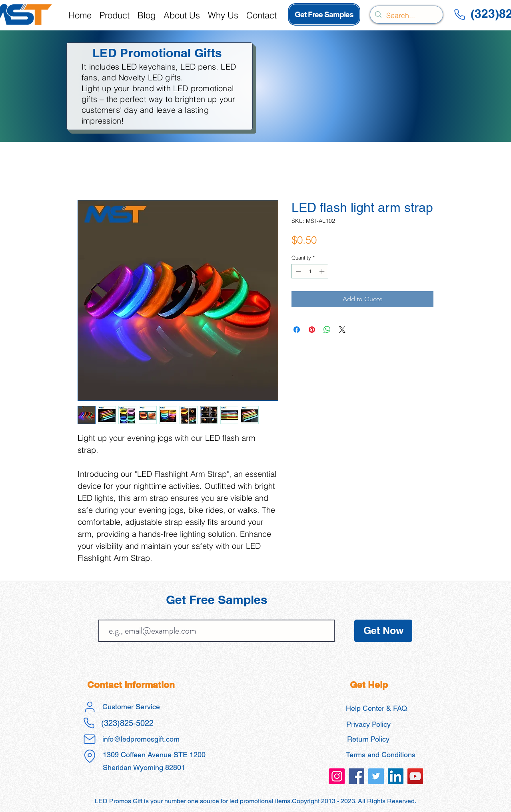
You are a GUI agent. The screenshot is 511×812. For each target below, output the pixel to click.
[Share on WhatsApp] (327, 330)
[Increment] (323, 271)
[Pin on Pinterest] (312, 330)
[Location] (90, 756)
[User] (90, 707)
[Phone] (459, 14)
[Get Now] (383, 631)
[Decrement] (297, 271)
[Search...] (406, 16)
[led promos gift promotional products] (337, 776)
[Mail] (90, 739)
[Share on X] (342, 330)
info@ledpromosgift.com (141, 739)
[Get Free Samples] (324, 14)
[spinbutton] (310, 271)
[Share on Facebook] (297, 330)
